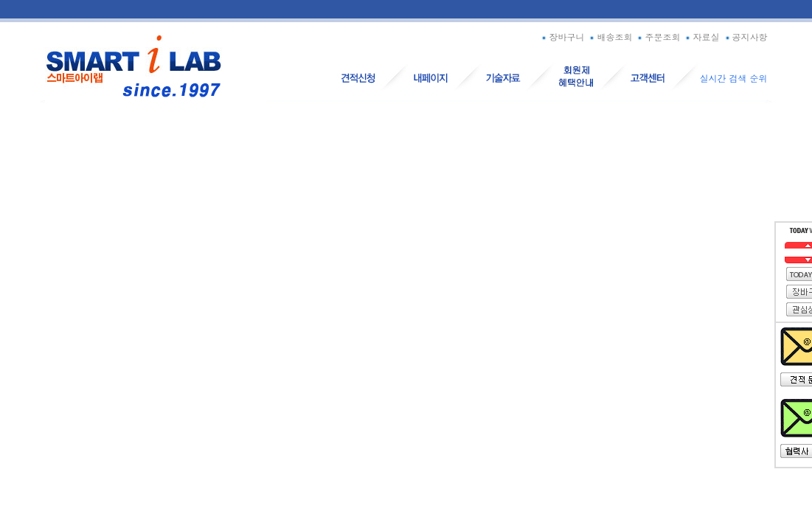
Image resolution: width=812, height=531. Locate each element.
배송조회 (610, 37)
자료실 (701, 37)
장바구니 (562, 37)
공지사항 (745, 37)
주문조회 (657, 37)
